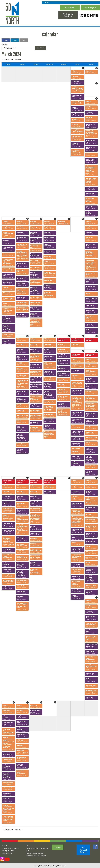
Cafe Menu (70, 7)
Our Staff (58, 847)
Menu (46, 3)
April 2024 (18, 59)
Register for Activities (68, 15)
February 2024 (8, 59)
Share (6, 40)
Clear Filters (41, 48)
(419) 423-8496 (89, 16)
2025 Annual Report (83, 850)
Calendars (17, 47)
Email (24, 40)
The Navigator (90, 7)
